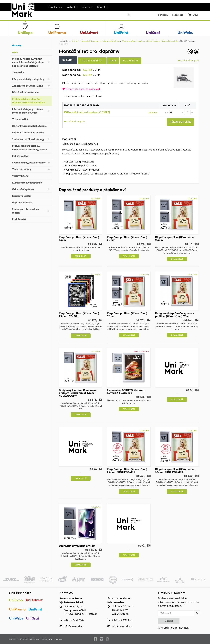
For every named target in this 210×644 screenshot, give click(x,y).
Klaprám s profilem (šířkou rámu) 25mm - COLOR (79, 315)
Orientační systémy (31, 189)
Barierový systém (31, 195)
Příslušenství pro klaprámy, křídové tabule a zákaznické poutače (150, 41)
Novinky (31, 45)
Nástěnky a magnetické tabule (31, 126)
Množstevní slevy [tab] (92, 61)
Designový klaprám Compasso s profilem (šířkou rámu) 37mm (174, 315)
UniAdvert (34, 600)
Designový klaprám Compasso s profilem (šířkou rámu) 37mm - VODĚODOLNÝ (78, 393)
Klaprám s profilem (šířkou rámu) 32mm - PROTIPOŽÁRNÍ (175, 471)
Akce (31, 52)
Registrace (178, 15)
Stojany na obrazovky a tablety (31, 211)
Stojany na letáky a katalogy (31, 139)
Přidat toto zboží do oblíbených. (82, 89)
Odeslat (169, 621)
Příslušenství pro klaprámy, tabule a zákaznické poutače (31, 101)
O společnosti (55, 7)
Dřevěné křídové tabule (31, 92)
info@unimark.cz (74, 626)
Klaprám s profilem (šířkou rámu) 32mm (127, 315)
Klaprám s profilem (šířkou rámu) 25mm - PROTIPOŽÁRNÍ (127, 471)
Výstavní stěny (31, 176)
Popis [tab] (113, 61)
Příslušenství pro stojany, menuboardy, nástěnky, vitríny (31, 148)
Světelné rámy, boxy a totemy (31, 162)
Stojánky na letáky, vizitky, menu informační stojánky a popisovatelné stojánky (31, 62)
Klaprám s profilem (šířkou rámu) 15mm (79, 239)
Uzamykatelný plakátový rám (77, 546)
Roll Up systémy (31, 156)
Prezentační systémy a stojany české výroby (100, 41)
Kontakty (103, 7)
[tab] (184, 77)
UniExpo (16, 600)
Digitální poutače (31, 202)
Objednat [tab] (68, 60)
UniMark (75, 41)
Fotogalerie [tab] (131, 61)
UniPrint (36, 609)
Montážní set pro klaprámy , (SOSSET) (87, 112)
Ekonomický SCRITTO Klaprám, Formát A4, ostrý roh (126, 391)
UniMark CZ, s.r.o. (33, 639)
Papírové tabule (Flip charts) (31, 132)
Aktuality (72, 7)
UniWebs (16, 619)
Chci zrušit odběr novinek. (174, 628)
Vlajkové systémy (31, 169)
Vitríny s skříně (31, 119)
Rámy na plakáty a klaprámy (31, 79)
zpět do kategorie (188, 60)
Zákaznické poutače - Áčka (31, 86)
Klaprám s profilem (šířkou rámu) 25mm (175, 239)
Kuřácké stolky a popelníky (31, 182)
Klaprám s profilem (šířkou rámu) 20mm (127, 239)
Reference (88, 7)
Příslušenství (31, 219)
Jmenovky (31, 72)
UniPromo (17, 609)
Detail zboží (81, 256)
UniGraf (33, 619)
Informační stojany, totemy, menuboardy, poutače (31, 111)
